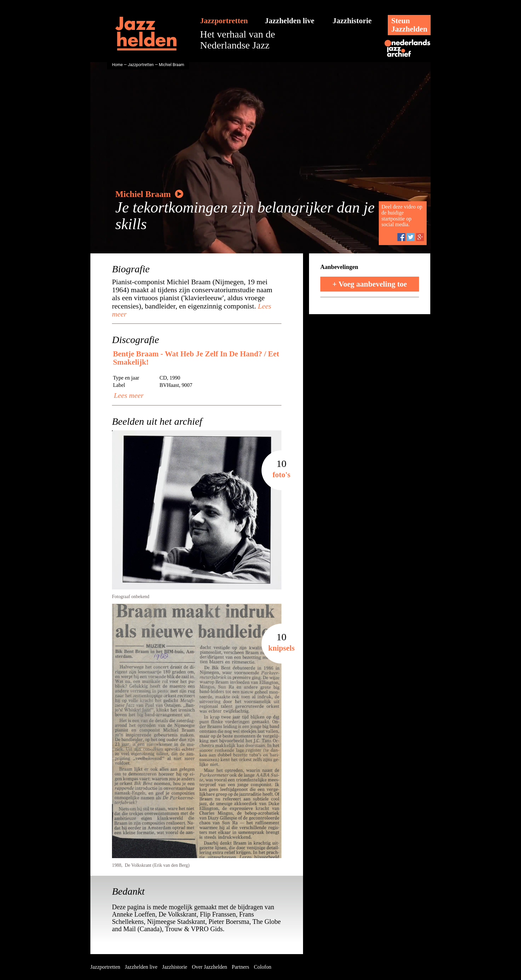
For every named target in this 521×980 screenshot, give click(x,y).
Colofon (262, 967)
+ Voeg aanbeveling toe (370, 284)
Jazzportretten (224, 21)
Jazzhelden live (290, 21)
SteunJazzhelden (409, 25)
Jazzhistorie (352, 21)
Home (117, 65)
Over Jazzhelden (209, 967)
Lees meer (128, 395)
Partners (241, 967)
